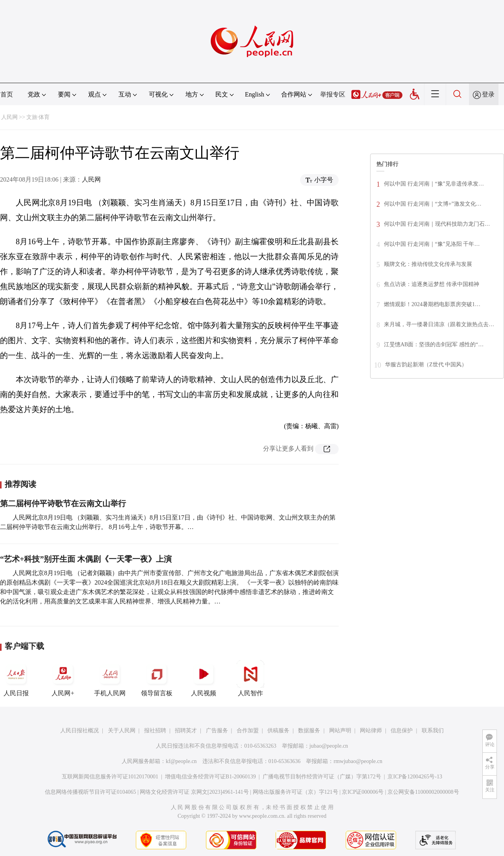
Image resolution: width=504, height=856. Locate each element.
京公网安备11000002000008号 (423, 792)
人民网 (9, 117)
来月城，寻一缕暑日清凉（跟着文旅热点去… (439, 324)
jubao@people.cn (329, 746)
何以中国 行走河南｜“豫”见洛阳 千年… (432, 244)
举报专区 (333, 94)
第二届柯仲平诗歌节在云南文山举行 (63, 503)
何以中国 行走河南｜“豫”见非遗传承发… (434, 184)
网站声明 (340, 731)
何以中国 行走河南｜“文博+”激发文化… (433, 204)
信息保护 (402, 731)
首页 (7, 94)
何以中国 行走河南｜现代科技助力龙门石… (437, 224)
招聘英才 (186, 731)
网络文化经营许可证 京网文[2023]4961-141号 (194, 792)
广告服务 (217, 731)
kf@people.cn (181, 761)
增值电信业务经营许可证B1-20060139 (210, 777)
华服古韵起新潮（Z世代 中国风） (426, 365)
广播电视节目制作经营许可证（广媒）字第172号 (322, 777)
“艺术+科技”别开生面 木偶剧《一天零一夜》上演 (86, 559)
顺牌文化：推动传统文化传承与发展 (428, 264)
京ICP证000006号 (363, 792)
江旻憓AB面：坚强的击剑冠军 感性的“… (434, 344)
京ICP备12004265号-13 (415, 777)
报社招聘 (155, 731)
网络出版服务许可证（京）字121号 (296, 792)
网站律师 (371, 731)
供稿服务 (278, 731)
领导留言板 (157, 678)
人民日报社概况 (80, 731)
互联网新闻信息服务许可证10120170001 (110, 777)
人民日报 (16, 678)
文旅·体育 (38, 117)
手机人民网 (110, 678)
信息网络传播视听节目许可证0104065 (90, 792)
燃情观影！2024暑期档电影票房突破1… (432, 304)
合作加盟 (248, 731)
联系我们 (433, 731)
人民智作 (250, 678)
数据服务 (309, 731)
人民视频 (204, 678)
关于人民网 (122, 731)
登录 (488, 94)
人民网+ (63, 678)
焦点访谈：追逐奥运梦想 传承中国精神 (432, 284)
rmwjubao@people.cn (358, 761)
